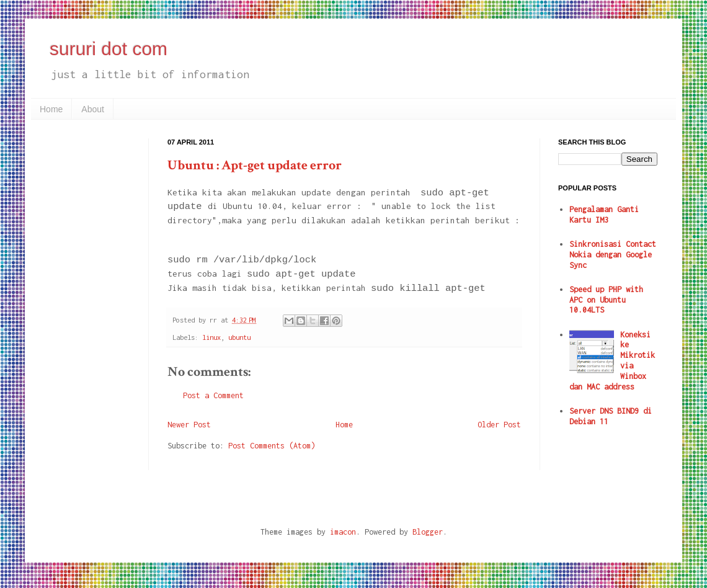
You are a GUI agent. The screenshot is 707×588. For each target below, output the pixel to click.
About (93, 109)
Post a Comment (213, 395)
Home (51, 109)
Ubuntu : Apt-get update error (255, 165)
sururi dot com (109, 49)
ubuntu (239, 337)
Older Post (499, 425)
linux (211, 337)
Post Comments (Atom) (272, 446)
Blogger (428, 532)
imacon (343, 532)
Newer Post (189, 425)
